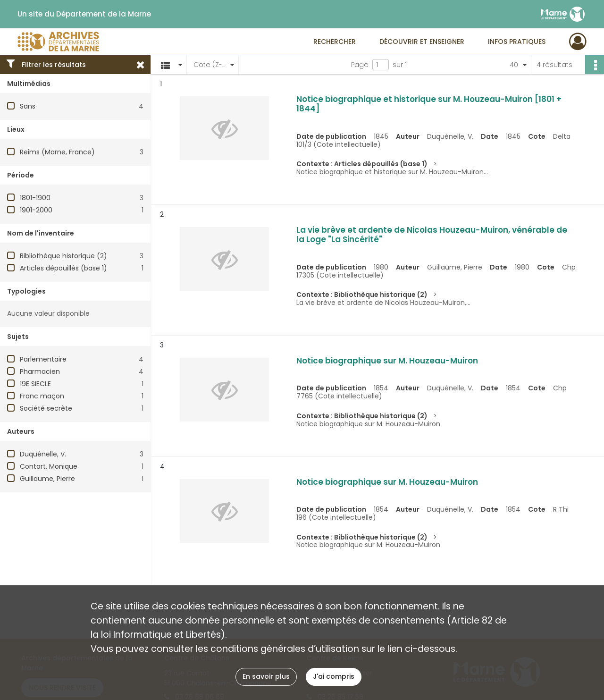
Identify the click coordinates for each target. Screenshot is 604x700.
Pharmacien (40, 371)
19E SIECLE (35, 384)
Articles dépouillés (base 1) (63, 268)
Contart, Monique (49, 466)
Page (360, 65)
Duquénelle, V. (43, 454)
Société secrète (46, 408)
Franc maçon (42, 396)
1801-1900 (35, 198)
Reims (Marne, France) (57, 152)
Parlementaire (43, 359)
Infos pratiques (517, 42)
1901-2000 (36, 210)
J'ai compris (334, 676)
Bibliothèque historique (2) (63, 256)
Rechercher (335, 42)
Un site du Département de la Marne (84, 14)
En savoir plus (266, 676)
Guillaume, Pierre (47, 479)
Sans (28, 106)
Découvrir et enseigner (422, 42)
